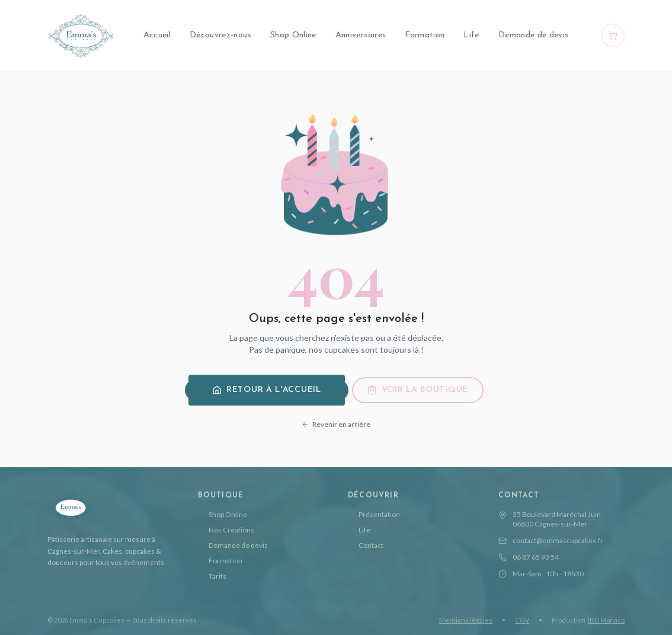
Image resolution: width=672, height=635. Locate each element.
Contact (366, 545)
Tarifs (212, 576)
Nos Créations (226, 530)
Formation (425, 35)
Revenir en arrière (336, 424)
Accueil (157, 35)
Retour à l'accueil (267, 390)
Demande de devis (534, 35)
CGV (522, 620)
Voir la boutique (418, 390)
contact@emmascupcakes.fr (551, 540)
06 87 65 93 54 (529, 557)
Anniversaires (361, 35)
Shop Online (293, 35)
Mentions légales (466, 620)
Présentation (374, 514)
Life (471, 35)
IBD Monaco (606, 620)
